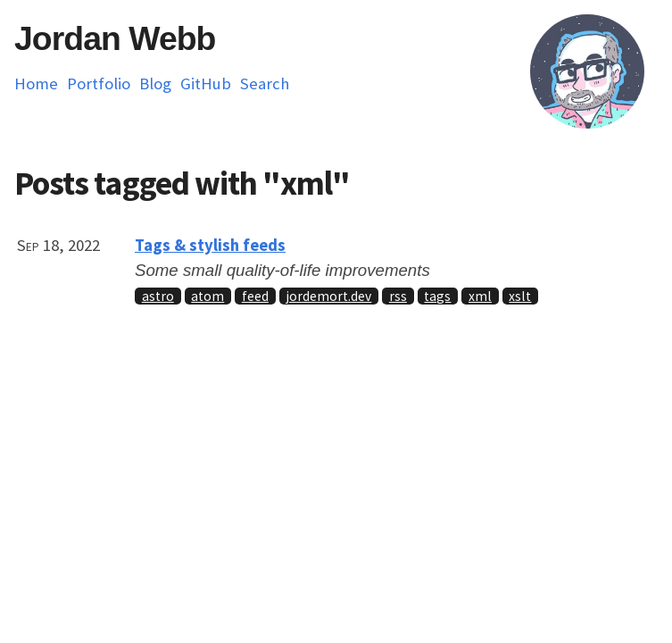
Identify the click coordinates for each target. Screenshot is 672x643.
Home (36, 84)
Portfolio (99, 84)
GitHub (206, 84)
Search (265, 84)
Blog (155, 84)
